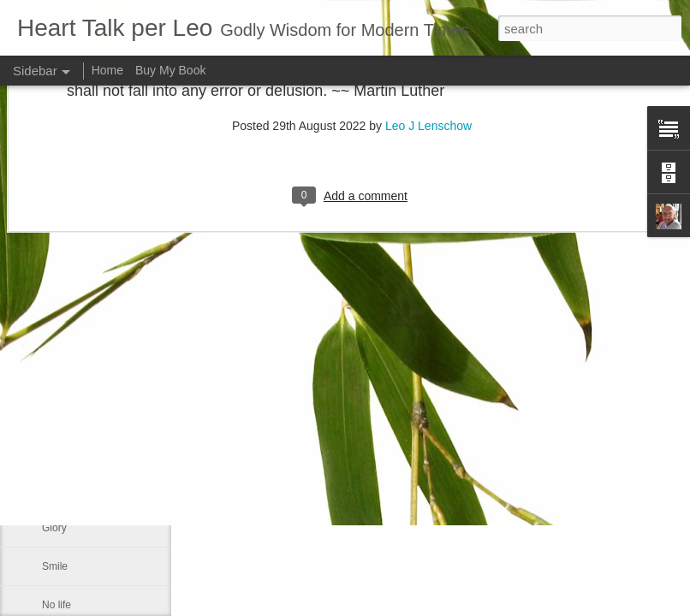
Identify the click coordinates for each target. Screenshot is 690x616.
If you (54, 489)
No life (57, 605)
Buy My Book (170, 70)
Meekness (65, 451)
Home (107, 70)
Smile (55, 566)
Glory (54, 528)
